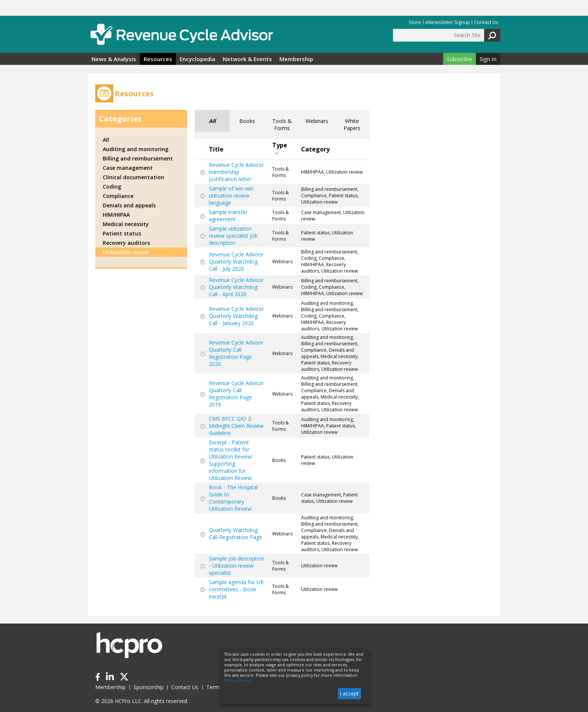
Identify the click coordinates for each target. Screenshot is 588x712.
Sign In (488, 59)
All (212, 121)
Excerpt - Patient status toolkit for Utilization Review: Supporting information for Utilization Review (231, 460)
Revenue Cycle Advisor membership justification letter (236, 172)
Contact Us (486, 22)
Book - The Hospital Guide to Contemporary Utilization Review (233, 498)
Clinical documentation (133, 177)
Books (247, 121)
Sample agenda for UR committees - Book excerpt (236, 589)
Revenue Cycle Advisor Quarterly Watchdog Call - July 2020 (236, 262)
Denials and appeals (129, 205)
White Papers (352, 124)
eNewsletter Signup (448, 22)
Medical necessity (126, 224)
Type (280, 148)
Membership (296, 59)
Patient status (122, 233)
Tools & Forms (282, 124)
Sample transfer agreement (228, 216)
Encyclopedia (197, 59)
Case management (128, 168)
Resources (158, 59)
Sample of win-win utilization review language (231, 196)
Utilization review (126, 252)
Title (216, 149)
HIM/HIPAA (116, 215)
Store (415, 22)
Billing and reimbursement (138, 158)
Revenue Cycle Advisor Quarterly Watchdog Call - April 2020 (236, 287)
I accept (349, 693)
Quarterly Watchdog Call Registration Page (235, 534)
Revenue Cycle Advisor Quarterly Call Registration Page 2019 (236, 394)
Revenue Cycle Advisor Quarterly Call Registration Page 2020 (236, 353)
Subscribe (460, 59)
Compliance (118, 196)
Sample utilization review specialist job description (233, 236)
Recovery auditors (126, 243)
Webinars (317, 121)
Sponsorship (148, 687)
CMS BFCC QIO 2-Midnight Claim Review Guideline (236, 426)
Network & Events (247, 59)
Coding (112, 187)
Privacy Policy (238, 681)
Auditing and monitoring (136, 149)
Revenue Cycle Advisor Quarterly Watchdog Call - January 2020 (236, 316)
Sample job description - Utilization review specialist (237, 566)
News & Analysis (114, 59)
